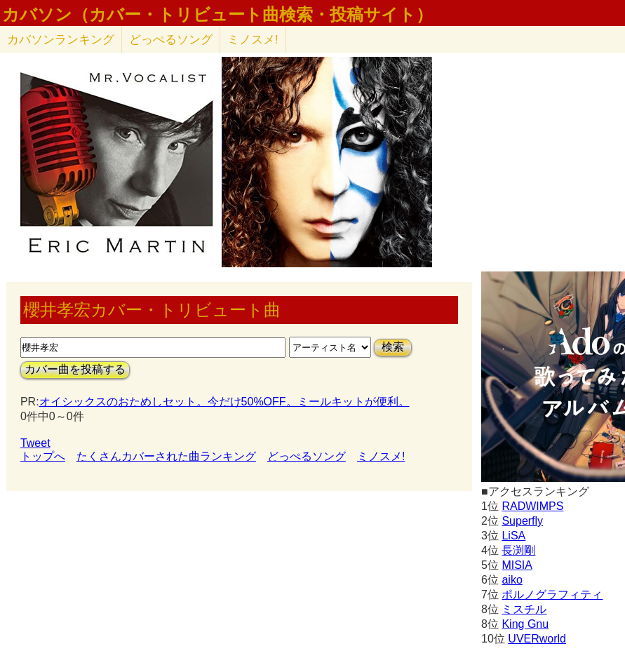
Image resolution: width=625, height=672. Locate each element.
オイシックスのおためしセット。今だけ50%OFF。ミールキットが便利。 (224, 402)
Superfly (522, 521)
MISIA (517, 565)
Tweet (35, 443)
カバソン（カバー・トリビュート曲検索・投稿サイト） (217, 15)
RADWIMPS (532, 506)
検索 (393, 347)
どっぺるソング (171, 40)
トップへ (43, 456)
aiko (512, 580)
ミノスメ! (253, 40)
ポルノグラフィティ (552, 594)
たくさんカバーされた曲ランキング (166, 456)
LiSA (513, 536)
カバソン (61, 40)
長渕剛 (518, 550)
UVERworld (537, 639)
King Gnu (525, 624)
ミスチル (524, 609)
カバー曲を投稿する (75, 369)
